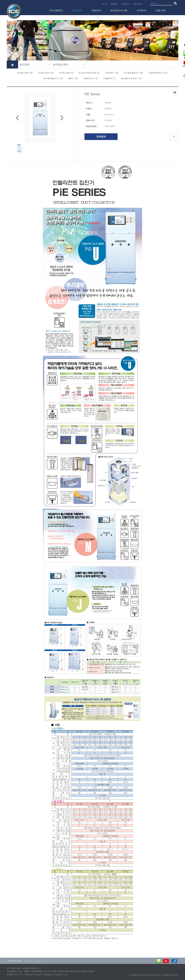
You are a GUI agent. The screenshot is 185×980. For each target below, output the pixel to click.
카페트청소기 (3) (90, 78)
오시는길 (38, 961)
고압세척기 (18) (112, 73)
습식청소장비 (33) (25, 73)
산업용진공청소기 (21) (158, 73)
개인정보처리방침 (15, 961)
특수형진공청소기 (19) (53, 78)
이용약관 (28, 961)
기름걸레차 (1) (109, 78)
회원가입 (114, 4)
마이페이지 (125, 4)
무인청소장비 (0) (66, 73)
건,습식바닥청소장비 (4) (89, 73)
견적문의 (101, 137)
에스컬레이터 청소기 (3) (131, 78)
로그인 (105, 4)
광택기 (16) (73, 78)
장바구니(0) (138, 4)
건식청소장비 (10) (46, 73)
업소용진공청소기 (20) (134, 73)
